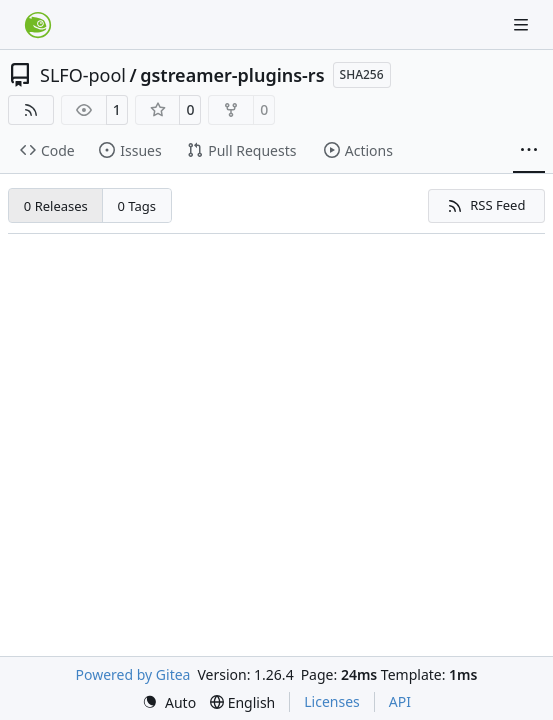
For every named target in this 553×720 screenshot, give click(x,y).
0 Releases (56, 206)
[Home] (38, 25)
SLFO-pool (83, 75)
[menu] (169, 702)
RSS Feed (486, 205)
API (400, 701)
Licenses (332, 701)
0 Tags (137, 206)
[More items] (529, 151)
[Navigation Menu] (523, 24)
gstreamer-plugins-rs (232, 75)
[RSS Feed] (31, 110)
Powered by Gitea (133, 674)
